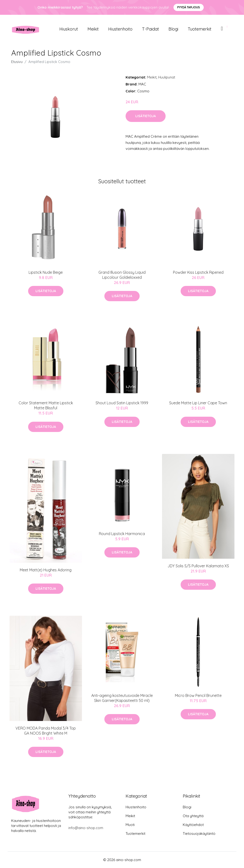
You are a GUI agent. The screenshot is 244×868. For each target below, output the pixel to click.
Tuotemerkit (200, 29)
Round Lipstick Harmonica (122, 534)
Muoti (130, 825)
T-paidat (150, 29)
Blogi (173, 29)
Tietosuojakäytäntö (199, 834)
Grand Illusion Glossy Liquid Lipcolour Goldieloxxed (122, 275)
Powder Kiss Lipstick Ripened (198, 272)
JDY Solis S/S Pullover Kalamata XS (198, 566)
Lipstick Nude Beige (46, 272)
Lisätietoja (146, 116)
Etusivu (17, 62)
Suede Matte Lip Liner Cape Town (198, 403)
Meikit (93, 29)
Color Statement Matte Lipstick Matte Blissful (46, 405)
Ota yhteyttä (193, 816)
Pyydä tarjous (189, 7)
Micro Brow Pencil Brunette (198, 695)
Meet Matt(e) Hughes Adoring (46, 570)
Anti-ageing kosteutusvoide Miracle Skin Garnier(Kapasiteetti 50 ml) (122, 698)
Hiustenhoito (120, 29)
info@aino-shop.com (86, 828)
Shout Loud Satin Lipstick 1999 (122, 403)
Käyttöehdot (193, 825)
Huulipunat (167, 77)
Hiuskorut (69, 29)
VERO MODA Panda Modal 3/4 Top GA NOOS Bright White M (46, 731)
